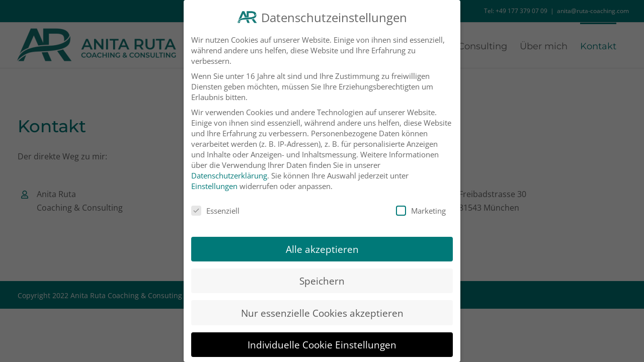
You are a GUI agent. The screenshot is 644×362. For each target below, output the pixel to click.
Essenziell (215, 204)
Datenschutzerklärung (229, 168)
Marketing (421, 204)
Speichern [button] (322, 274)
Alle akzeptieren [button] (322, 242)
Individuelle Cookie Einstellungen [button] (322, 337)
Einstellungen (214, 178)
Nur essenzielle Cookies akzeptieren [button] (322, 305)
